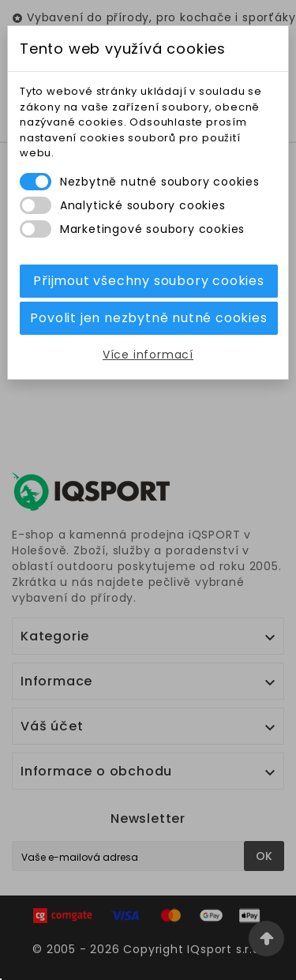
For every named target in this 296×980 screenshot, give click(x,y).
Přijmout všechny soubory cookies (149, 281)
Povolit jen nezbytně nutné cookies (148, 318)
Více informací (148, 355)
